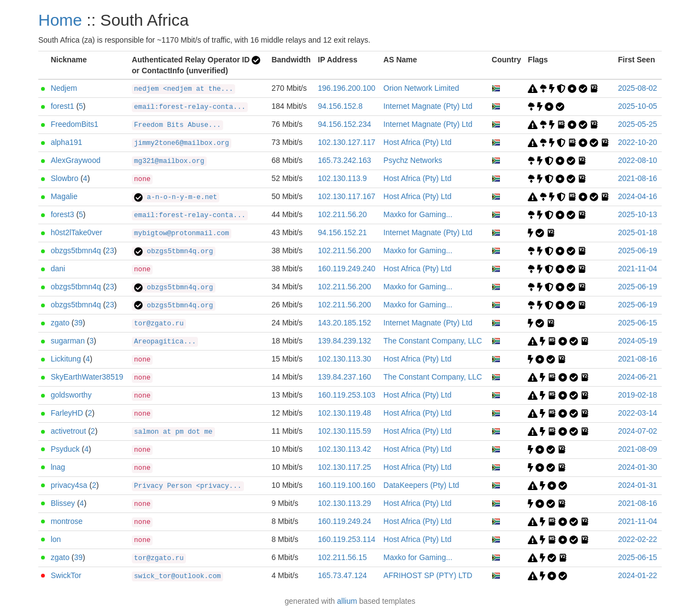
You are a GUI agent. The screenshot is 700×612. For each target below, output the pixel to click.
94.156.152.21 (342, 232)
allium (347, 601)
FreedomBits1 (75, 124)
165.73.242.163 (344, 160)
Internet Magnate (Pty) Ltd (428, 106)
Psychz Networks (413, 160)
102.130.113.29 (344, 503)
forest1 (63, 106)
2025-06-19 (638, 250)
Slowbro (65, 178)
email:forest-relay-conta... (190, 107)
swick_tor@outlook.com (177, 576)
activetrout (69, 431)
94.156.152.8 (340, 106)
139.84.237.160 (344, 377)
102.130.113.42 (344, 449)
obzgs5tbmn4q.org (173, 252)
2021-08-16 (638, 178)
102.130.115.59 (344, 431)
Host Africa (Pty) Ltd (417, 142)
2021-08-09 (638, 449)
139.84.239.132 (344, 341)
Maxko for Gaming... (418, 214)
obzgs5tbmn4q (76, 250)
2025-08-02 (638, 88)
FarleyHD (67, 413)
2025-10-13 (638, 214)
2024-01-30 (638, 467)
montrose (67, 521)
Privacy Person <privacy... (188, 486)
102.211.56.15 (342, 557)
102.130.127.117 (346, 142)
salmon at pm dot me (173, 432)
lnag (58, 467)
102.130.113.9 (342, 178)
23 (110, 250)
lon (56, 539)
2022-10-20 (638, 142)
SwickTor (66, 575)
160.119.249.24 (344, 521)
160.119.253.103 (346, 395)
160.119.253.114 (346, 539)
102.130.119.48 (344, 413)
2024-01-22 (638, 575)
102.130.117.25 (344, 467)
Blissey (63, 503)
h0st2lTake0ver (77, 232)
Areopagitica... (165, 342)
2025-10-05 (638, 106)
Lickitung (66, 359)
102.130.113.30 (344, 359)
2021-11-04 (638, 269)
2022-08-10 (638, 160)
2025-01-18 (638, 232)
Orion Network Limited (421, 88)
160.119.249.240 (346, 269)
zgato (60, 323)
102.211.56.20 (342, 214)
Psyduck (65, 449)
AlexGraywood (76, 160)
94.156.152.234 (344, 124)
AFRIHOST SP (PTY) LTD (428, 575)
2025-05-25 (638, 124)
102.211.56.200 (344, 250)
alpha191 (67, 142)
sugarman (68, 341)
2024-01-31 (638, 485)
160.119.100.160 (346, 485)
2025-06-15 (638, 323)
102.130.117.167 (346, 196)
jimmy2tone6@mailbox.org (182, 143)
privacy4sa (69, 485)
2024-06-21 (638, 377)
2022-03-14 (638, 413)
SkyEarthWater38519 (87, 377)
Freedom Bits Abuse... (177, 125)
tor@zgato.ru (159, 324)
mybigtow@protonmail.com (182, 234)
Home (60, 20)
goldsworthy (71, 395)
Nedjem (64, 88)
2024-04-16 (638, 196)
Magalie (64, 196)
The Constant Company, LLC (433, 341)
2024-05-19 (638, 341)
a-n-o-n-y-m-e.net (176, 197)
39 (79, 323)
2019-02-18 (638, 395)
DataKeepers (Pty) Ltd (421, 485)
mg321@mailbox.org (169, 161)
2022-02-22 (638, 539)
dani (58, 269)
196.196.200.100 (346, 88)
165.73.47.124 (342, 575)
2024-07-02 (638, 431)
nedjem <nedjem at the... (183, 89)
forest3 (63, 214)
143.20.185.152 (344, 323)
